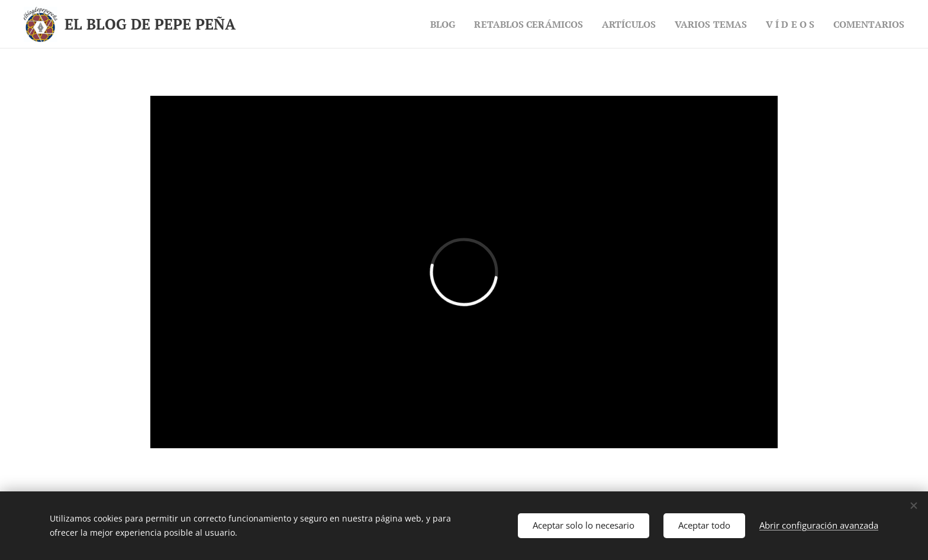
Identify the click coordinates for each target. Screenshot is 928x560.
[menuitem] (420, 24)
